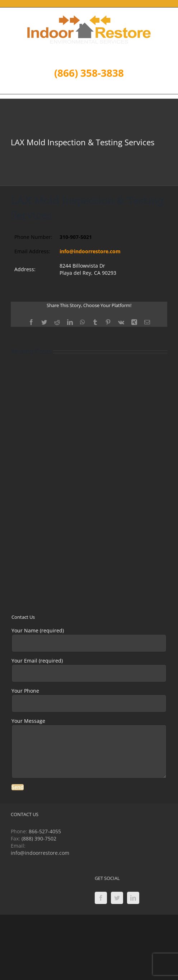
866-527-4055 (45, 831)
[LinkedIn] (133, 898)
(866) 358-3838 (89, 73)
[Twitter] (117, 898)
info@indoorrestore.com (90, 251)
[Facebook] (101, 898)
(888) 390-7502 (39, 838)
